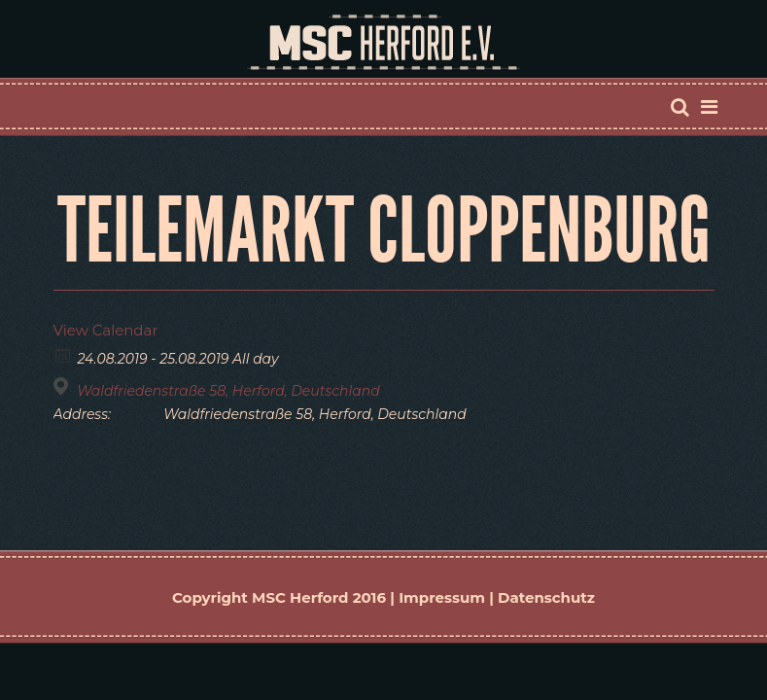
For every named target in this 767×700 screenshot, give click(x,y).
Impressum (442, 597)
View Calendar (106, 330)
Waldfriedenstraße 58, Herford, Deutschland (228, 391)
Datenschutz (546, 597)
